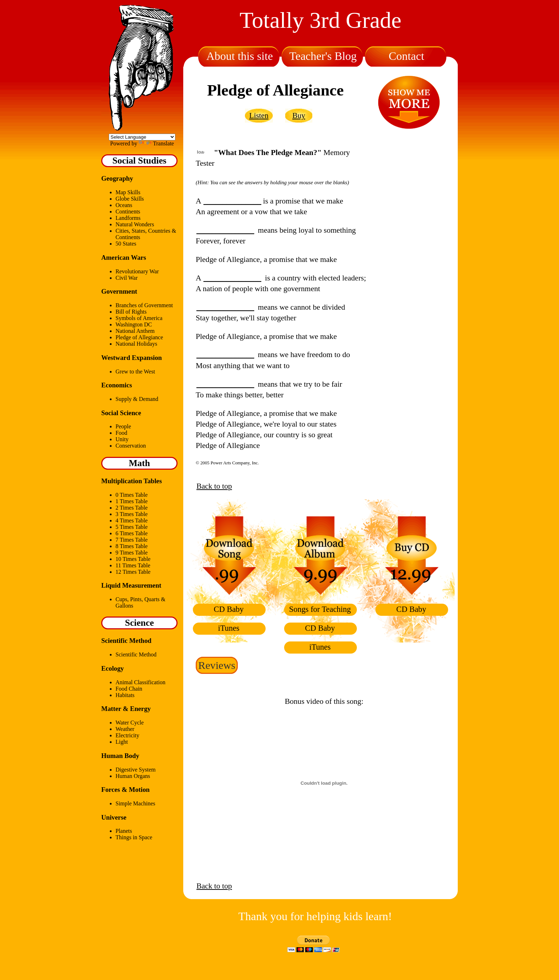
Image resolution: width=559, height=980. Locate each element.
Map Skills (128, 192)
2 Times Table (132, 508)
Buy (299, 115)
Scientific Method (136, 654)
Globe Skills (130, 199)
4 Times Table (132, 520)
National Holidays (136, 344)
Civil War (127, 278)
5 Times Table (132, 527)
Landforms (128, 218)
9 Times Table (132, 553)
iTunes (229, 628)
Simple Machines (135, 803)
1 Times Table (132, 501)
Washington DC (134, 324)
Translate (156, 143)
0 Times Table (132, 495)
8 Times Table (132, 546)
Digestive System (135, 770)
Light (122, 742)
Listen (259, 115)
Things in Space (134, 837)
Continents (128, 212)
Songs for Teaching (320, 609)
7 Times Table (132, 540)
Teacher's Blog (323, 56)
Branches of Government (144, 305)
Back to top (214, 486)
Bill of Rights (131, 312)
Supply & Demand (137, 399)
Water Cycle (130, 723)
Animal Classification (140, 682)
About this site (240, 56)
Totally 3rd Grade (320, 20)
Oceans (124, 205)
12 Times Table (133, 572)
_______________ (232, 201)
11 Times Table (133, 565)
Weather (125, 729)
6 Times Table (132, 533)
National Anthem (135, 331)
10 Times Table (133, 559)
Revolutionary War (137, 271)
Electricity (127, 735)
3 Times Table (132, 514)
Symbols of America (139, 318)
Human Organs (133, 776)
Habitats (125, 695)
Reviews (217, 665)
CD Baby (229, 609)
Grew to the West (135, 372)
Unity (122, 439)
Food (121, 433)
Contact (406, 56)
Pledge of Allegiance (139, 337)
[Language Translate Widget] (142, 137)
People (123, 426)
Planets (124, 831)
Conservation (131, 446)
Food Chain (129, 689)
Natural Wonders (135, 224)
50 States (126, 244)
